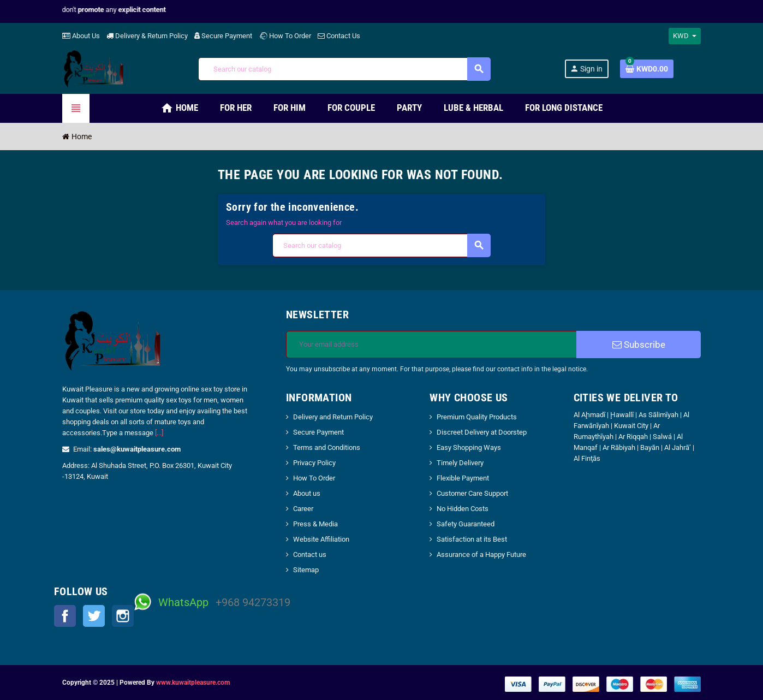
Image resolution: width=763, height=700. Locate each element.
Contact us (310, 554)
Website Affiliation (321, 539)
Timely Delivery (460, 463)
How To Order (285, 36)
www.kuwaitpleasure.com (193, 683)
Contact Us (339, 36)
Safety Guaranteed (466, 524)
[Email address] (431, 345)
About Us (81, 36)
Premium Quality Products (477, 417)
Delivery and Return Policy (333, 417)
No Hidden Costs (463, 509)
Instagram (123, 616)
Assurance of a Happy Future (481, 554)
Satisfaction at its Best (472, 539)
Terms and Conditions (327, 447)
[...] (159, 433)
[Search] (344, 69)
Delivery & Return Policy (147, 36)
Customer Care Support (472, 493)
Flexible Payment (463, 478)
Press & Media (315, 524)
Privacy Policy (314, 463)
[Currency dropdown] (685, 36)
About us (307, 493)
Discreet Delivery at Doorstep (482, 432)
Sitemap (306, 570)
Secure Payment (223, 36)
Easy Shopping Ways (469, 447)
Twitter (94, 616)
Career (303, 509)
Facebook (65, 616)
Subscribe (639, 345)
